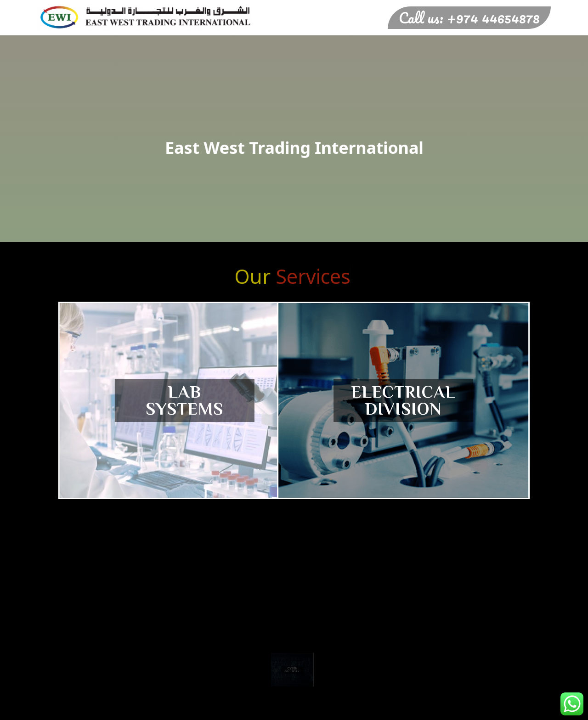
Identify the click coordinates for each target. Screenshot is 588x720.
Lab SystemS (201, 400)
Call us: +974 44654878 (469, 18)
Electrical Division (387, 400)
